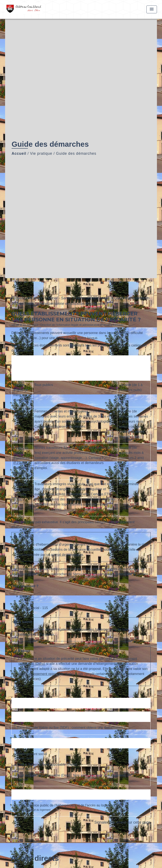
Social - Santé (60, 298)
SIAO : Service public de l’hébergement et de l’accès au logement (69, 805)
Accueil (19, 153)
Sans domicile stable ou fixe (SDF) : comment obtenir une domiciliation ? (71, 728)
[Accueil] (25, 9)
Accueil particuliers (27, 298)
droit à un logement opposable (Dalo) (46, 674)
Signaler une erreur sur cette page (122, 822)
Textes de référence (29, 703)
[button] (36, 608)
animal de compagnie (67, 555)
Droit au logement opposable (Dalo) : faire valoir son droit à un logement (71, 775)
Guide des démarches (76, 153)
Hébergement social (93, 298)
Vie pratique (41, 153)
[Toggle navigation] (152, 9)
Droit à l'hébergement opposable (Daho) (47, 765)
